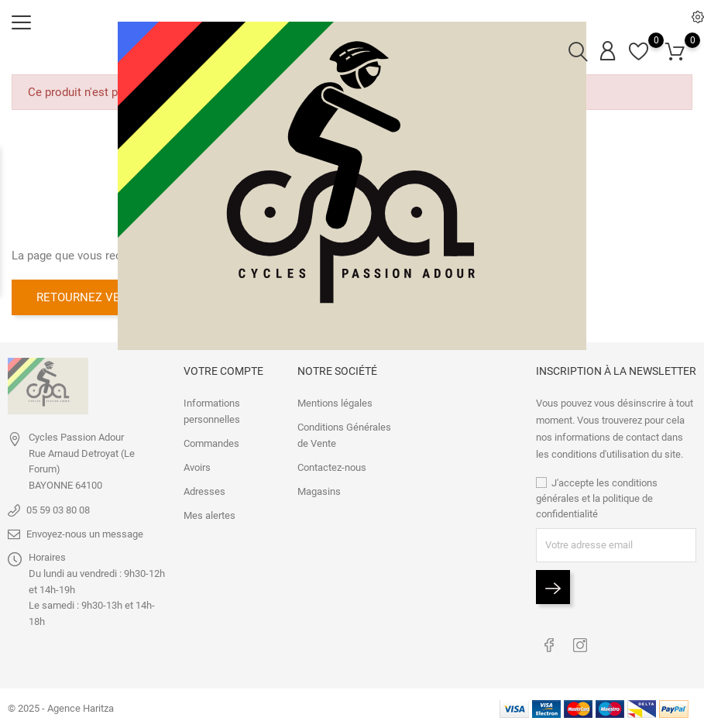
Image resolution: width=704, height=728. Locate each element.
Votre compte (223, 371)
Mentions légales (335, 403)
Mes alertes (209, 515)
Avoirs (197, 467)
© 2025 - (27, 708)
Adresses (204, 491)
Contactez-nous (332, 467)
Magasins (319, 491)
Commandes (211, 443)
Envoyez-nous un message (85, 534)
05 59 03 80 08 (58, 510)
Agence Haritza (81, 708)
